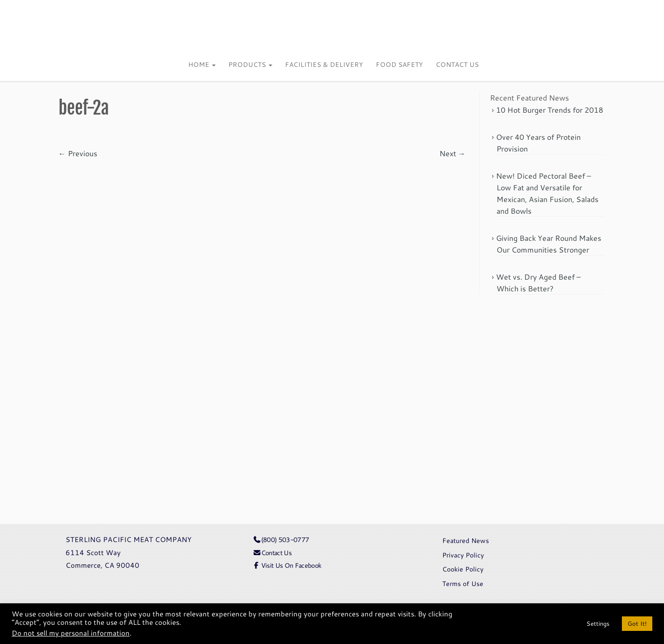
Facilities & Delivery (324, 65)
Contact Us (457, 65)
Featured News (466, 540)
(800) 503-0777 (281, 539)
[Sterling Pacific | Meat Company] (332, 27)
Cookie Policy (463, 569)
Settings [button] (598, 623)
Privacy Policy (463, 555)
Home (202, 65)
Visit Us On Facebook (287, 565)
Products (250, 65)
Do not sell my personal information (71, 633)
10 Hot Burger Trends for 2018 (550, 110)
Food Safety (399, 65)
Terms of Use (463, 583)
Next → (452, 153)
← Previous (78, 153)
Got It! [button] (637, 623)
